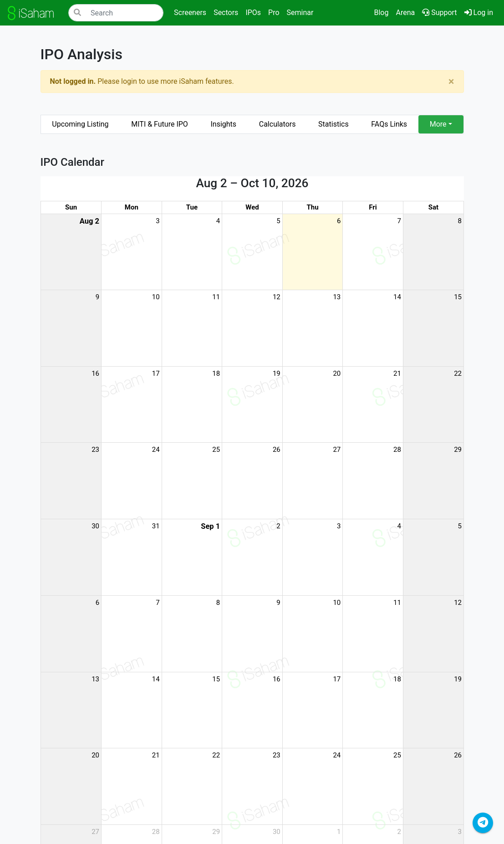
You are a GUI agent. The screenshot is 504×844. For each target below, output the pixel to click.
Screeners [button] (190, 13)
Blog (381, 13)
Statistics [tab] (333, 124)
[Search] (116, 13)
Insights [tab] (223, 124)
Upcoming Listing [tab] (80, 124)
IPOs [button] (253, 13)
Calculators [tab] (277, 124)
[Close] (451, 82)
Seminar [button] (300, 13)
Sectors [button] (226, 13)
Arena (405, 13)
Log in (481, 12)
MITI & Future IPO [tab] (160, 124)
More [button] (438, 124)
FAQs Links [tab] (389, 124)
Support (439, 13)
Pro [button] (274, 13)
